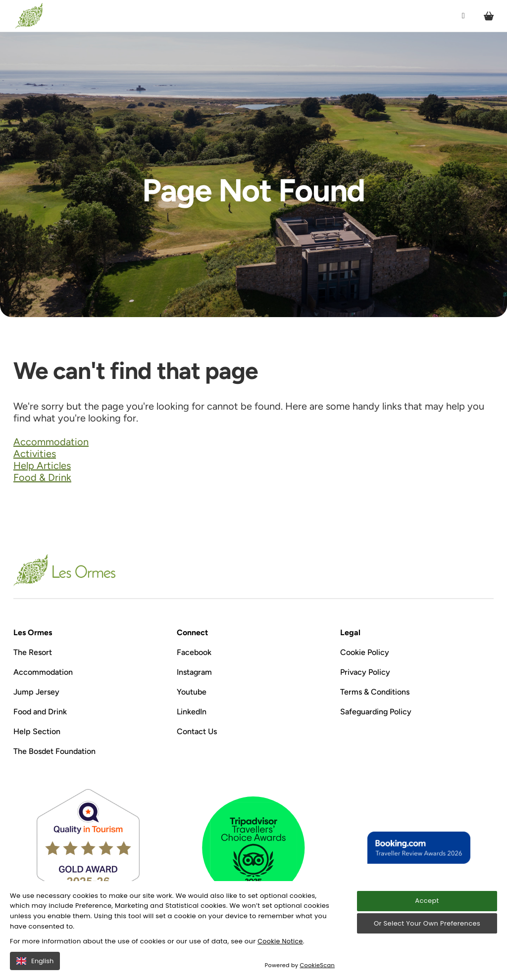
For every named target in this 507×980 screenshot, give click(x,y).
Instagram (194, 672)
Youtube (192, 692)
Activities (35, 454)
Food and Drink (40, 712)
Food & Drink (42, 477)
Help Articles (42, 466)
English (35, 961)
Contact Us (197, 731)
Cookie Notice (281, 941)
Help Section (37, 731)
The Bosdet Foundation (54, 751)
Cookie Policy (365, 652)
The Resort (33, 652)
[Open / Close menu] (462, 16)
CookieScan (318, 965)
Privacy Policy (365, 672)
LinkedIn (192, 712)
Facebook (194, 652)
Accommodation (51, 442)
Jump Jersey (36, 692)
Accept (427, 901)
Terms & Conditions (375, 692)
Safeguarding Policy (376, 712)
